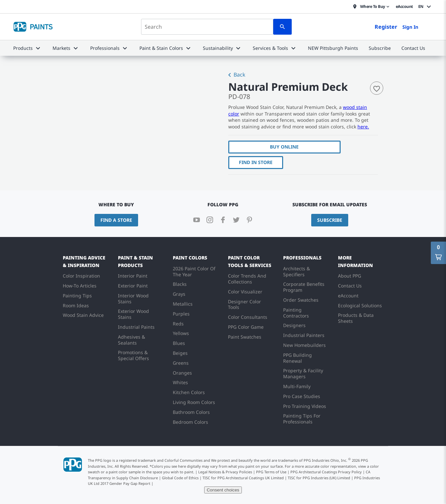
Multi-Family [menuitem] (297, 386)
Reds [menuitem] (178, 324)
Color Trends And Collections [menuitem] (247, 279)
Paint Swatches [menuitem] (245, 337)
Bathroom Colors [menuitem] (191, 412)
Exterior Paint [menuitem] (133, 286)
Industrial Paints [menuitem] (136, 327)
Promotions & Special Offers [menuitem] (133, 355)
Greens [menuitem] (181, 363)
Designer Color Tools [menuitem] (244, 304)
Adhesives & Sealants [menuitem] (131, 340)
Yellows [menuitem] (181, 333)
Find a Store (116, 220)
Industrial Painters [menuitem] (304, 335)
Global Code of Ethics (180, 478)
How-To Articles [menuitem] (80, 286)
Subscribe (330, 220)
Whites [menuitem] (180, 382)
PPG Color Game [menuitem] (246, 327)
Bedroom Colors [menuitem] (190, 422)
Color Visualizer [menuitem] (245, 292)
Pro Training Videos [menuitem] (305, 406)
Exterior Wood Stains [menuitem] (133, 314)
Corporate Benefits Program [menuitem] (304, 287)
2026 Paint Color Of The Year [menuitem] (194, 271)
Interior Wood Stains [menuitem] (133, 299)
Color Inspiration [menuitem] (81, 276)
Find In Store (256, 162)
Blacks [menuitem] (180, 284)
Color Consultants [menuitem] (248, 317)
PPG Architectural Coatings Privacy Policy (326, 472)
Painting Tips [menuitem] (77, 296)
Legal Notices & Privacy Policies (225, 472)
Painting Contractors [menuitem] (296, 313)
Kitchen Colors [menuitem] (189, 392)
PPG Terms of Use (271, 472)
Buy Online (284, 147)
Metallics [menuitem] (183, 304)
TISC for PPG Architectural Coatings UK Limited (243, 478)
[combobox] (207, 27)
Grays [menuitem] (179, 294)
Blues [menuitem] (179, 343)
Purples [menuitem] (181, 314)
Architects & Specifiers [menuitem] (297, 271)
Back (236, 75)
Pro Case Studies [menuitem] (302, 396)
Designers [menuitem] (294, 325)
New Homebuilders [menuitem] (304, 345)
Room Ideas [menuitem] (76, 305)
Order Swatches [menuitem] (301, 300)
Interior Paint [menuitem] (133, 276)
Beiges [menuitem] (180, 353)
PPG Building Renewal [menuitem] (297, 358)
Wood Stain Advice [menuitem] (83, 315)
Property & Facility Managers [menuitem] (303, 373)
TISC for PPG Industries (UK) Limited (319, 478)
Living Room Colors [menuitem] (194, 402)
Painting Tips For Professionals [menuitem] (302, 419)
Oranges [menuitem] (182, 373)
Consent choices (223, 490)
